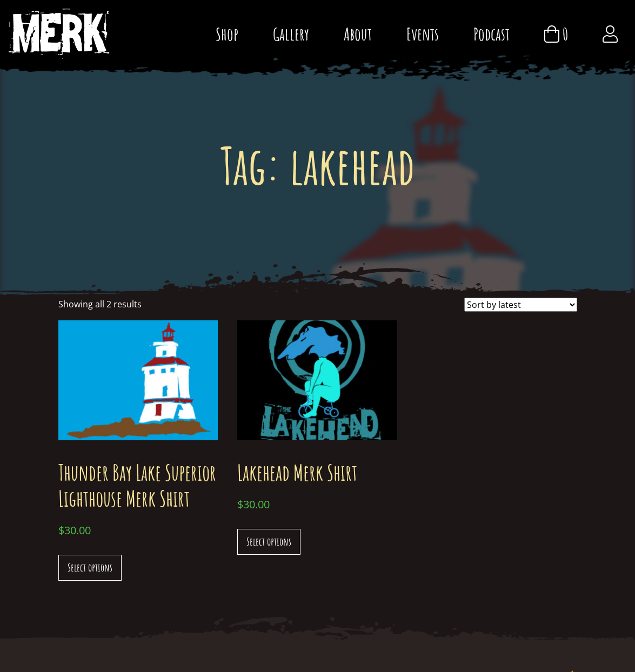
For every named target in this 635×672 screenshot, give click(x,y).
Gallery (291, 34)
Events (423, 34)
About (358, 34)
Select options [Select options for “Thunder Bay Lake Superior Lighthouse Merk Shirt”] (90, 567)
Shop (227, 34)
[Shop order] (521, 305)
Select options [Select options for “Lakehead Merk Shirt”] (269, 542)
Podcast (492, 34)
